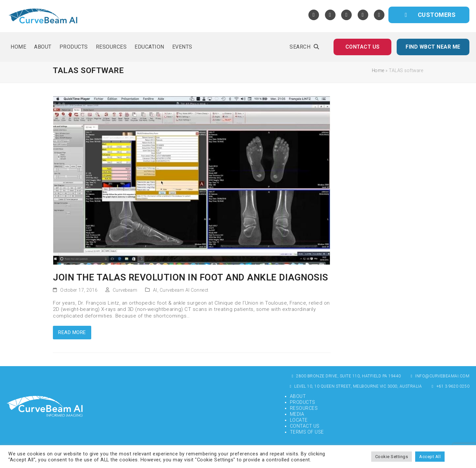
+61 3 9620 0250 (450, 386)
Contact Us (305, 426)
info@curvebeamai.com (439, 376)
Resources (304, 408)
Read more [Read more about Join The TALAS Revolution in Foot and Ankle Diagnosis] (72, 332)
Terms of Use (307, 432)
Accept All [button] (430, 457)
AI (155, 290)
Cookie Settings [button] (392, 457)
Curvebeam (125, 290)
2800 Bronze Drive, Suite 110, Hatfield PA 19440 (346, 376)
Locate (299, 420)
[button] (304, 47)
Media (297, 414)
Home (378, 70)
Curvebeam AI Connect (184, 290)
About (298, 396)
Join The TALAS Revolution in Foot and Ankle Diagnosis (191, 277)
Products (303, 402)
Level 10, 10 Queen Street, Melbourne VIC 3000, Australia (355, 386)
